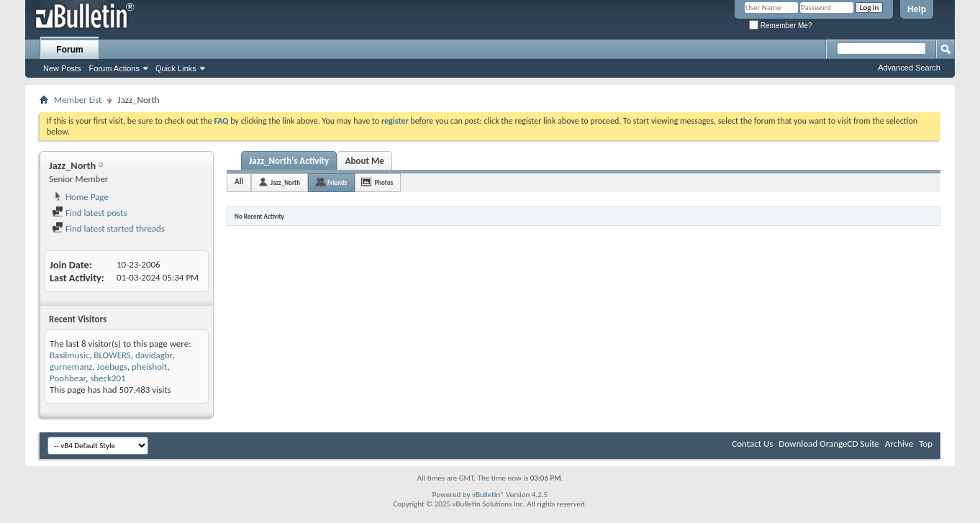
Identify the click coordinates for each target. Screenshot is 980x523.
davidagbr (154, 355)
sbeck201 (108, 378)
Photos (384, 182)
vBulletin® (488, 495)
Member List (78, 100)
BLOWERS (112, 355)
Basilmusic (69, 355)
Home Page (80, 197)
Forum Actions (114, 68)
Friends (337, 182)
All (239, 182)
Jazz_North (285, 182)
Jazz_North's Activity (289, 161)
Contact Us (752, 444)
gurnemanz (71, 367)
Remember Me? (780, 26)
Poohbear (68, 378)
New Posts (62, 68)
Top (926, 444)
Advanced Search (909, 68)
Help (917, 9)
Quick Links (176, 68)
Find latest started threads (108, 228)
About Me (365, 161)
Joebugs (112, 367)
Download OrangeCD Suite (829, 444)
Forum (69, 50)
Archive (899, 444)
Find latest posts (90, 213)
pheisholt (149, 367)
